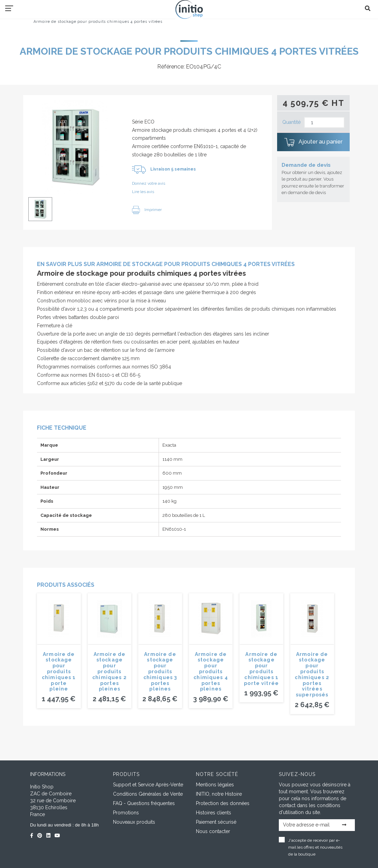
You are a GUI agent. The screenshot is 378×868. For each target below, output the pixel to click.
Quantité (291, 122)
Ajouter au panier (313, 142)
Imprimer (147, 210)
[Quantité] (324, 123)
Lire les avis (143, 192)
